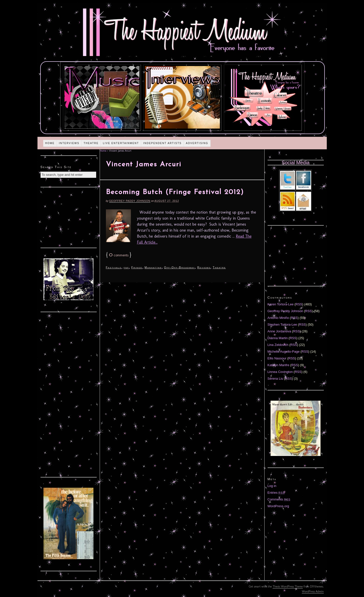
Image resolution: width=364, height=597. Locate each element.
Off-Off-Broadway (180, 267)
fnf (126, 267)
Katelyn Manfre (278, 365)
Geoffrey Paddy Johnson (130, 201)
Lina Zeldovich (278, 345)
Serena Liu (275, 379)
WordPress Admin (313, 591)
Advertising (197, 143)
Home (50, 143)
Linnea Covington (280, 372)
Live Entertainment (121, 143)
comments (119, 255)
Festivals (114, 267)
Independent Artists (162, 143)
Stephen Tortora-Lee (282, 325)
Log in (272, 486)
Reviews (204, 267)
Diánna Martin (278, 338)
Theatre (91, 143)
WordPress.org (278, 506)
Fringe (137, 267)
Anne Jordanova (279, 331)
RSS (299, 304)
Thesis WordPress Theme (288, 586)
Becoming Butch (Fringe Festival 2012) (175, 192)
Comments (279, 499)
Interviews (69, 143)
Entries (276, 493)
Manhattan (153, 267)
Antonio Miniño (278, 318)
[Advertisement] (68, 217)
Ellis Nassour (277, 358)
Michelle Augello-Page (284, 352)
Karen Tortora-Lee (281, 304)
